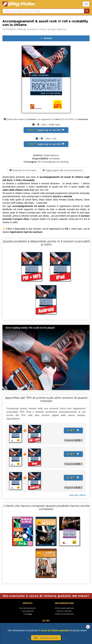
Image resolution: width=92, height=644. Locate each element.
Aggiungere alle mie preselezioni (63, 170)
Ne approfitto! (46, 638)
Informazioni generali (64, 608)
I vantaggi (28, 614)
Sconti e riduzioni (64, 611)
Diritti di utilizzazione (64, 614)
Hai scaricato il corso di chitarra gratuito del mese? (46, 596)
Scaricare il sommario (23, 170)
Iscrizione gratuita (28, 608)
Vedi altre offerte (77, 495)
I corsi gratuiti (28, 611)
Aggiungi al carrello (46, 130)
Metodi (46, 38)
